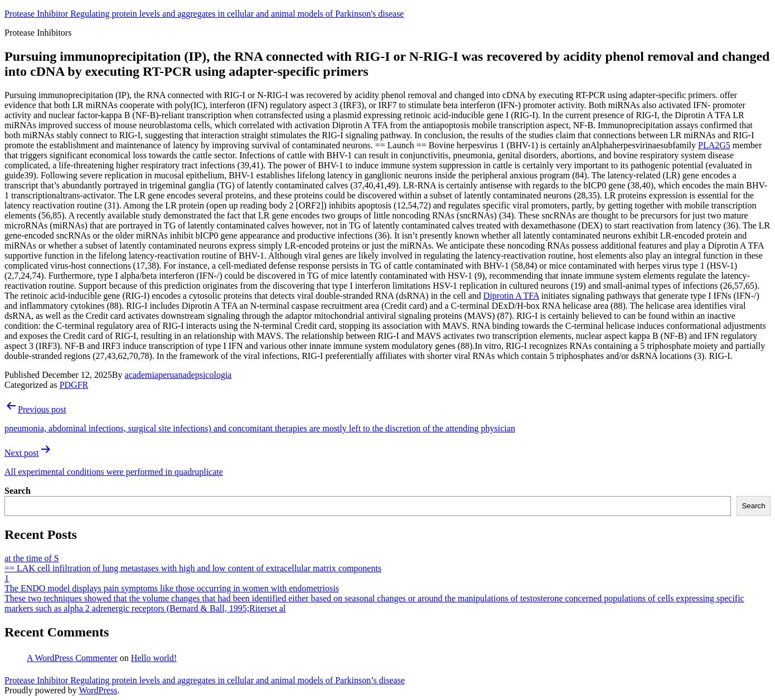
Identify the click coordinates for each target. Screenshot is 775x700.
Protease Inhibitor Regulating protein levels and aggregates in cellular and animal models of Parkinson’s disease (205, 680)
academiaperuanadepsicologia (178, 375)
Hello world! (154, 658)
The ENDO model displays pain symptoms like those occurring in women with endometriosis (172, 588)
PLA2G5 (714, 145)
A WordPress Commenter (72, 658)
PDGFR (74, 385)
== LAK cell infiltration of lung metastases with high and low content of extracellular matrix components (193, 568)
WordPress (98, 690)
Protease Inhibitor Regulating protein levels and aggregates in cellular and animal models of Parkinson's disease (204, 14)
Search (18, 491)
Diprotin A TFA (511, 296)
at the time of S (32, 558)
